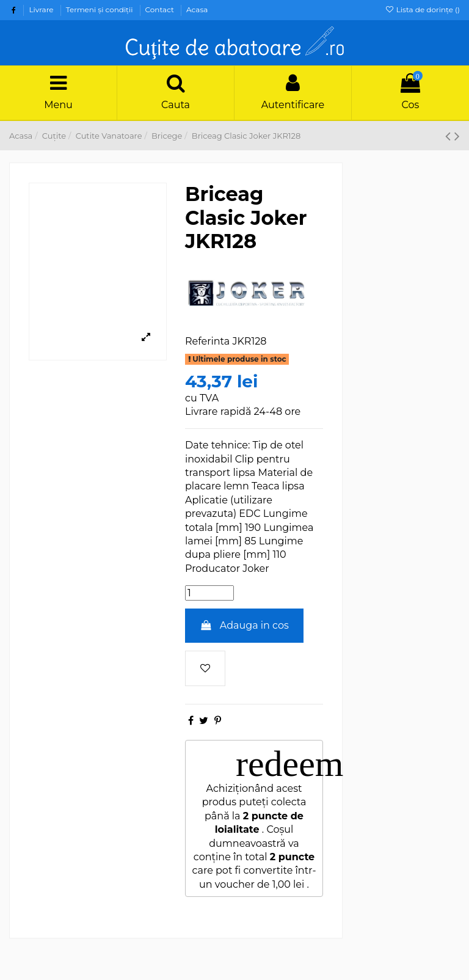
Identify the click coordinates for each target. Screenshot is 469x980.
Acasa (197, 9)
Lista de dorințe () (422, 9)
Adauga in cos (244, 625)
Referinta (207, 341)
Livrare (42, 9)
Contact (161, 9)
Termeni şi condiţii (100, 9)
